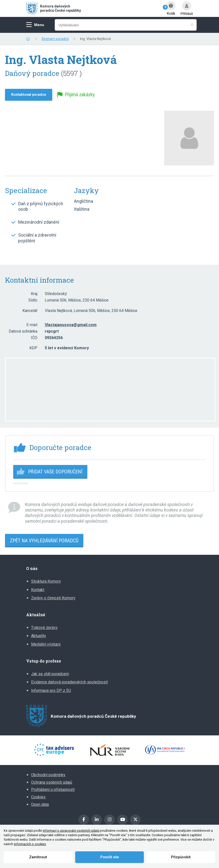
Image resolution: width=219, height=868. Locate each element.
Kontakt (38, 590)
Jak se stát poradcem (50, 674)
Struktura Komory (46, 581)
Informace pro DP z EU (51, 690)
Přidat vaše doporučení (55, 472)
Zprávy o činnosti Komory (53, 598)
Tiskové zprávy (44, 628)
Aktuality (39, 636)
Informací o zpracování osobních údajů (71, 831)
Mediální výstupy (46, 644)
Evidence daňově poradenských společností (69, 682)
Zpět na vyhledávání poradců (44, 541)
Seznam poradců (55, 39)
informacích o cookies (30, 844)
